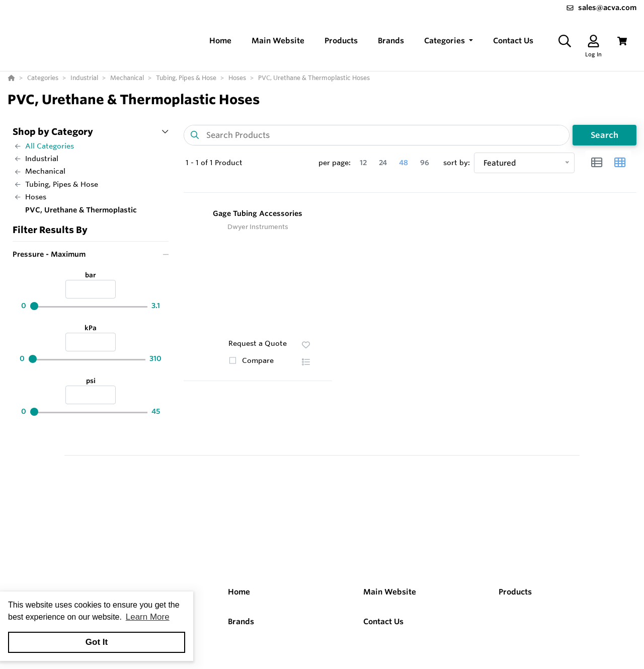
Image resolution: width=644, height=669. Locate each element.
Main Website (390, 592)
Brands (241, 621)
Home (239, 592)
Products (515, 592)
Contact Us (383, 621)
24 (383, 163)
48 (404, 163)
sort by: (457, 163)
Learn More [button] (148, 617)
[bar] (91, 289)
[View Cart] (622, 41)
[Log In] (593, 41)
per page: (335, 163)
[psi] (91, 395)
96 (425, 163)
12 (363, 163)
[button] (449, 41)
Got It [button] (97, 642)
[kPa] (91, 342)
